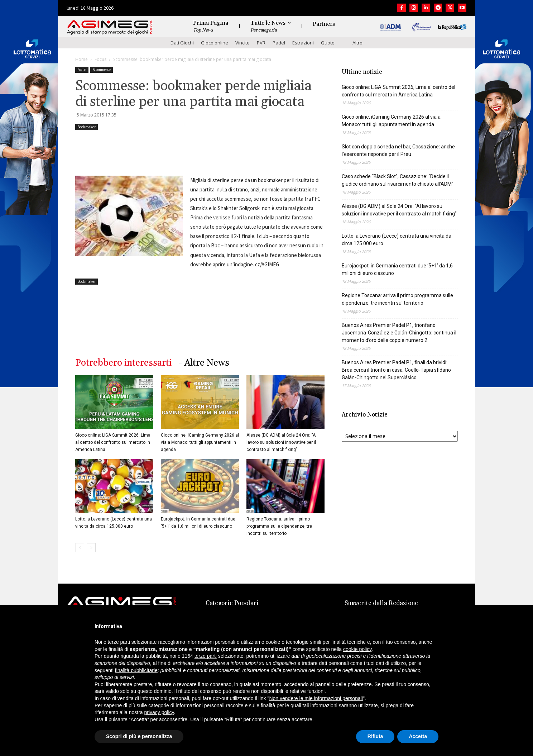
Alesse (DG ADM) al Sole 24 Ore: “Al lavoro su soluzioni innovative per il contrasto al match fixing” (282, 442)
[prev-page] (80, 548)
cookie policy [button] (357, 649)
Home (81, 59)
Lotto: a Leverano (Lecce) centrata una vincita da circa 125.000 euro (397, 240)
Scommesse (102, 70)
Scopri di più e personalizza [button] (139, 736)
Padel (279, 43)
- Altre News (204, 363)
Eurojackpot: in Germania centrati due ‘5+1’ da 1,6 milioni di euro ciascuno (397, 269)
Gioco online (215, 43)
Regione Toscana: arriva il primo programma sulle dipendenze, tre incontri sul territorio (279, 526)
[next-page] (91, 548)
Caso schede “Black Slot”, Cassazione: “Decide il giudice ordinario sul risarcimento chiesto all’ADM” (398, 180)
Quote (328, 43)
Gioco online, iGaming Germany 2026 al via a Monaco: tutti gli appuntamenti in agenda (200, 442)
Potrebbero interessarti (123, 363)
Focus (100, 59)
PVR (261, 43)
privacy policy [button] (159, 712)
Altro (357, 43)
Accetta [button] (418, 736)
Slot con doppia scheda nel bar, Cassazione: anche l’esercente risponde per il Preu (398, 150)
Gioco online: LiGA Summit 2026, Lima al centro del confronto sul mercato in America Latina (113, 442)
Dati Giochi (182, 43)
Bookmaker (87, 127)
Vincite (243, 43)
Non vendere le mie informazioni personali (316, 698)
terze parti (206, 656)
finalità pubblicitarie (136, 670)
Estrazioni (303, 43)
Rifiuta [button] (375, 736)
